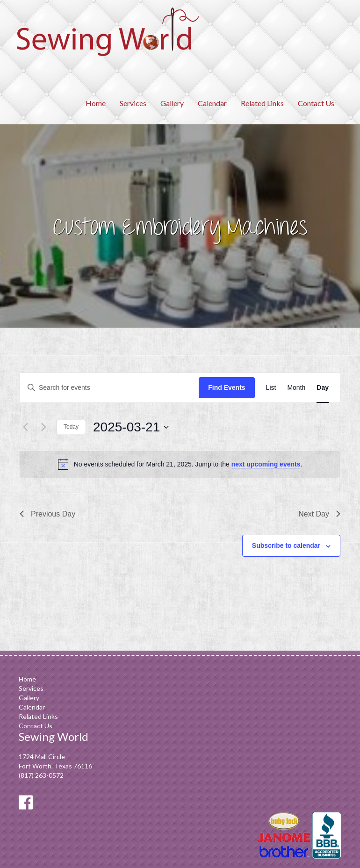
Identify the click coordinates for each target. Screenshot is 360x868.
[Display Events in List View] (271, 388)
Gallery (172, 103)
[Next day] (43, 427)
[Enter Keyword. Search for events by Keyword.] (109, 388)
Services (133, 103)
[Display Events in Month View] (296, 388)
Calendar (212, 103)
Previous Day (47, 514)
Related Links (262, 103)
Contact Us (316, 103)
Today (71, 427)
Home (96, 103)
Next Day (319, 514)
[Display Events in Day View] (323, 388)
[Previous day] (25, 427)
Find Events (227, 387)
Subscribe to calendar (286, 545)
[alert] (180, 464)
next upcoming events (266, 464)
